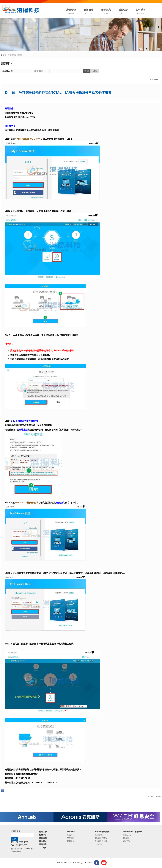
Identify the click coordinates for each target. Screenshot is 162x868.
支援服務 (11, 55)
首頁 (4, 55)
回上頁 (150, 796)
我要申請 (71, 841)
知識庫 (19, 55)
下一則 (158, 796)
